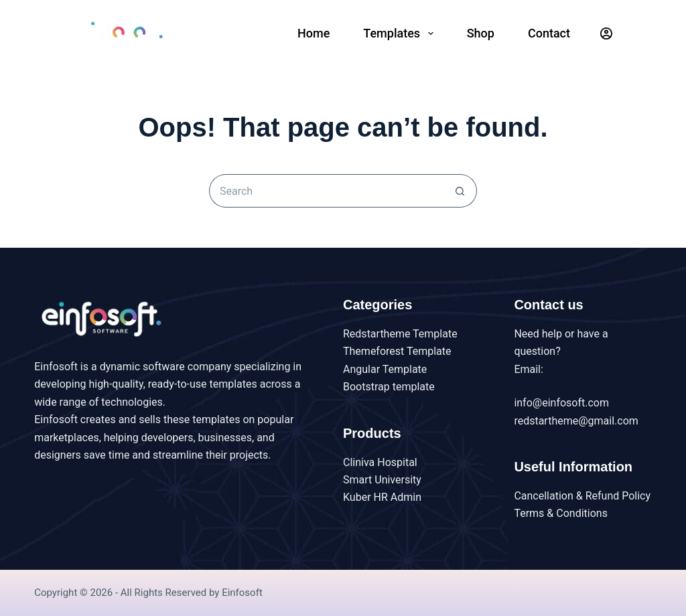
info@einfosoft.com (561, 403)
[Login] (606, 33)
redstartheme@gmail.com (576, 421)
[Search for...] (326, 191)
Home (314, 33)
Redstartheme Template (400, 334)
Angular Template (385, 369)
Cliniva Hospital (380, 462)
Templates (401, 33)
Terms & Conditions (561, 513)
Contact (549, 33)
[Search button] (460, 191)
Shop (481, 33)
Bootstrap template (389, 387)
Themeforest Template (397, 351)
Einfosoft (242, 593)
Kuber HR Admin (382, 497)
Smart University (382, 480)
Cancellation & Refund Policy (582, 496)
